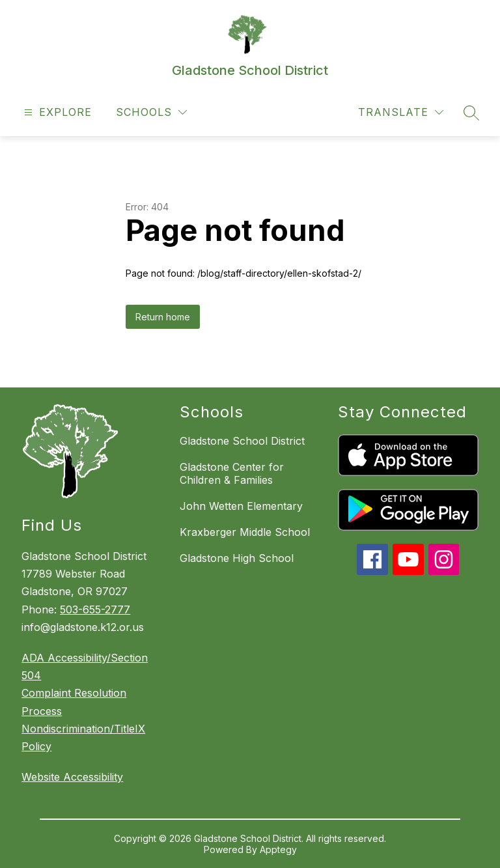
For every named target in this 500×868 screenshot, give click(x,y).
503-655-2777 (95, 609)
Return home (163, 317)
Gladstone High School (237, 558)
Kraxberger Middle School (245, 532)
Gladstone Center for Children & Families (232, 473)
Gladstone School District (242, 441)
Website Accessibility (72, 777)
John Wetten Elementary (241, 506)
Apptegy (278, 849)
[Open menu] (56, 112)
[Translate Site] (401, 112)
